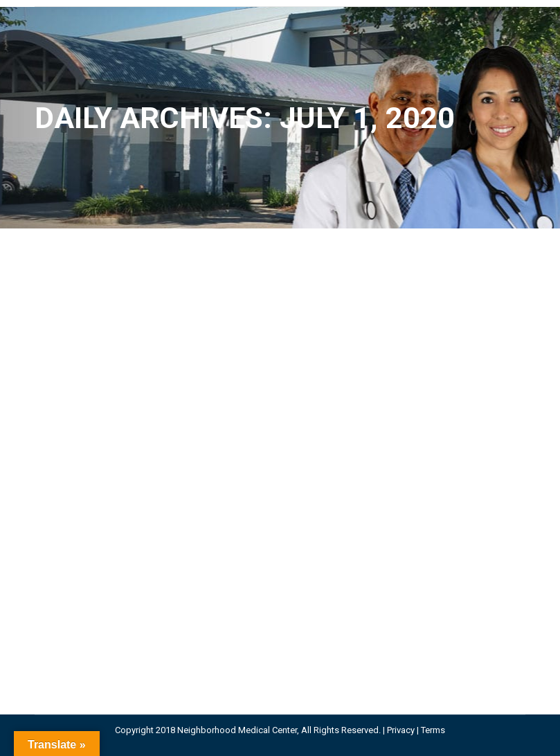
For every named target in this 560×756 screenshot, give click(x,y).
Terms (433, 730)
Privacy (401, 730)
